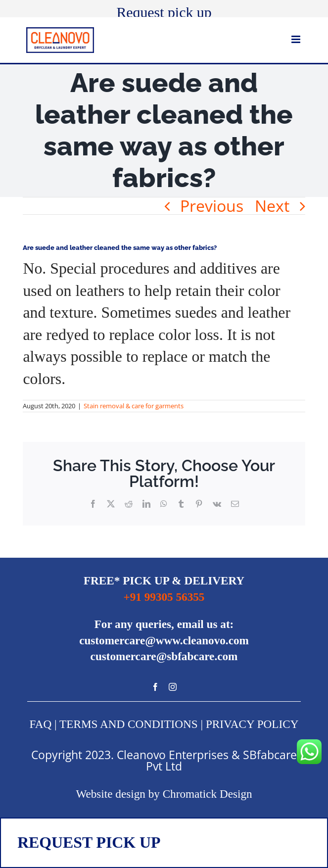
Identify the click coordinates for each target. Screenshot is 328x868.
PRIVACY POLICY (252, 724)
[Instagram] (173, 687)
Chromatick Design (208, 794)
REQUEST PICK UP (89, 843)
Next (272, 206)
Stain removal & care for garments (134, 406)
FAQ (41, 724)
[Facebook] (155, 687)
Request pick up (164, 12)
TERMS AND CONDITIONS (129, 724)
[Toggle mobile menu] (297, 39)
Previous (212, 206)
